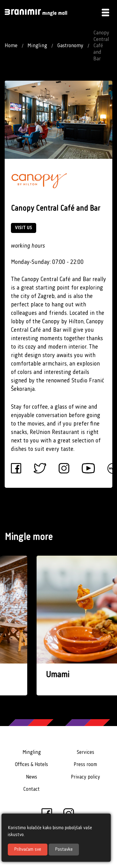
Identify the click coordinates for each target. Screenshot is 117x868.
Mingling (37, 46)
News (32, 777)
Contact (32, 789)
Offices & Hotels (32, 765)
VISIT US (24, 228)
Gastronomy (70, 46)
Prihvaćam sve (28, 850)
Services (85, 752)
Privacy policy (85, 777)
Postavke (64, 850)
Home (11, 46)
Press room (85, 765)
